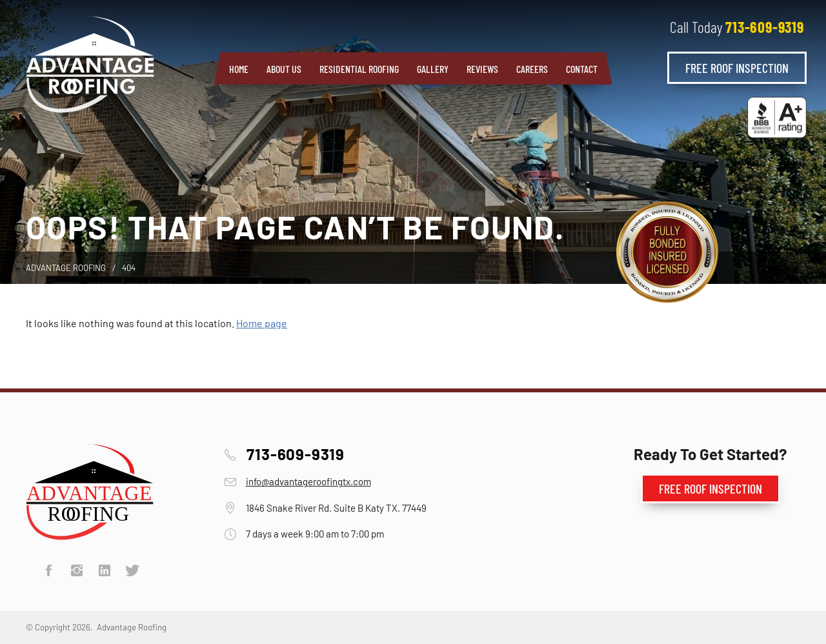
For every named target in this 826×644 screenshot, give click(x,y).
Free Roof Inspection (737, 68)
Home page (262, 323)
